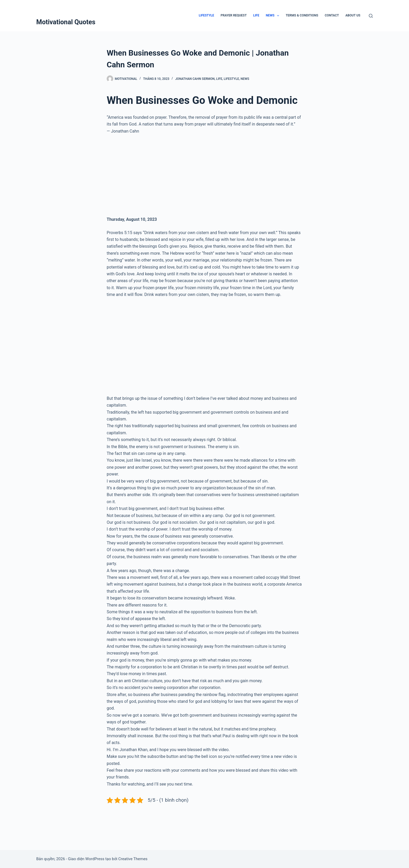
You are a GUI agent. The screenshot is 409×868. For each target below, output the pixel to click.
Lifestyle (206, 15)
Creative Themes (133, 859)
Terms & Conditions (302, 15)
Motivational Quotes (66, 22)
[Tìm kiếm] (371, 16)
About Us (353, 15)
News (274, 16)
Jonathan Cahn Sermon (195, 79)
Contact (332, 15)
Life (256, 15)
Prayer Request (234, 15)
